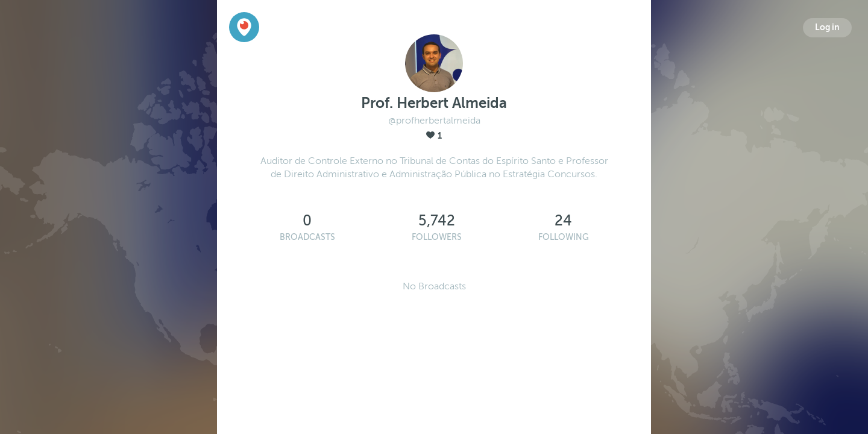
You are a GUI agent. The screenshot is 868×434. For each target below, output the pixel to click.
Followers (437, 237)
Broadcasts (307, 237)
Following (564, 237)
